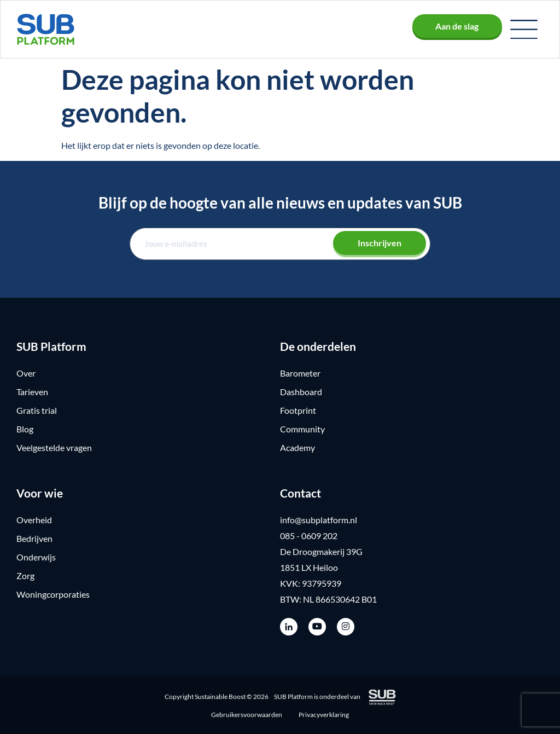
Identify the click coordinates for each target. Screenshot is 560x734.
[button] (524, 30)
